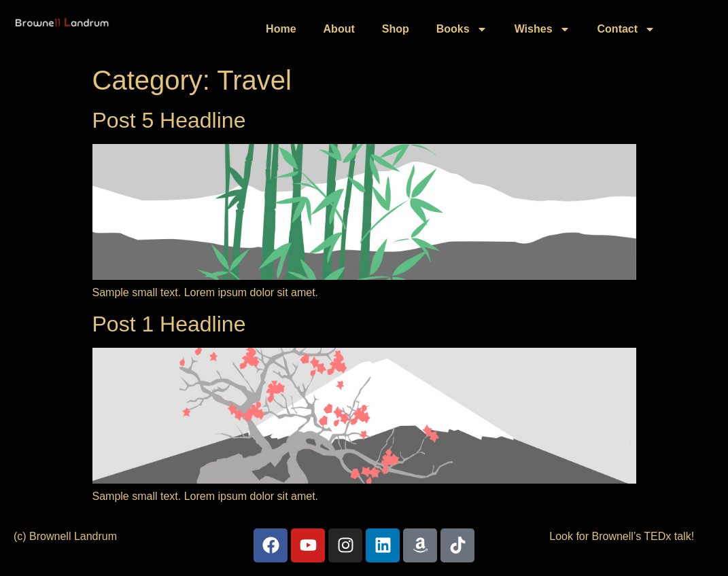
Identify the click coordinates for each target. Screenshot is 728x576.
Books (462, 29)
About (339, 29)
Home (281, 29)
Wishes (542, 29)
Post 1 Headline (169, 324)
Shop (396, 29)
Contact (627, 29)
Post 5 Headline (169, 120)
